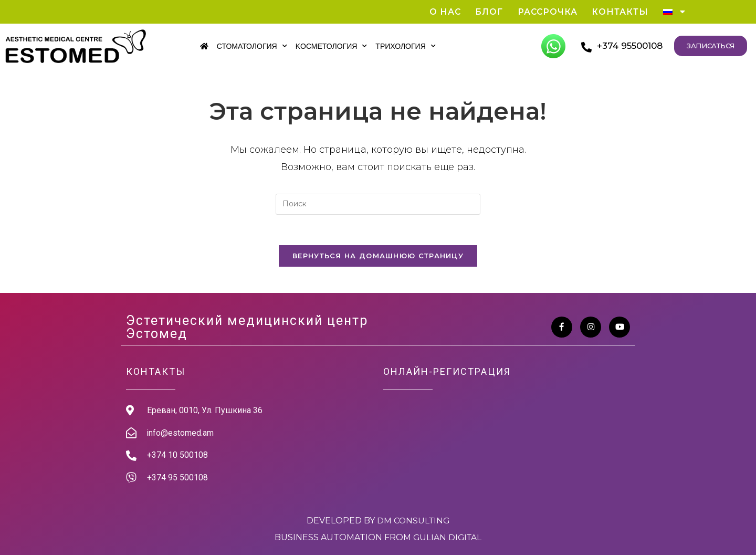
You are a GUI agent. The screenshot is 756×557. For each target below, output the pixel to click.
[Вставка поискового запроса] (378, 205)
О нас (441, 12)
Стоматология (252, 46)
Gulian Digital (447, 539)
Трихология (405, 46)
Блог (485, 12)
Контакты (619, 12)
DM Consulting (413, 523)
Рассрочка (545, 12)
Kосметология (332, 46)
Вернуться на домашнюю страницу (378, 257)
